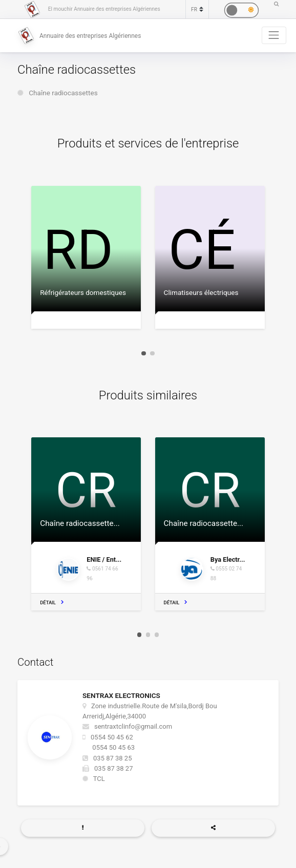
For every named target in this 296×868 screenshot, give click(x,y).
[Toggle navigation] (274, 35)
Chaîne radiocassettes (63, 93)
